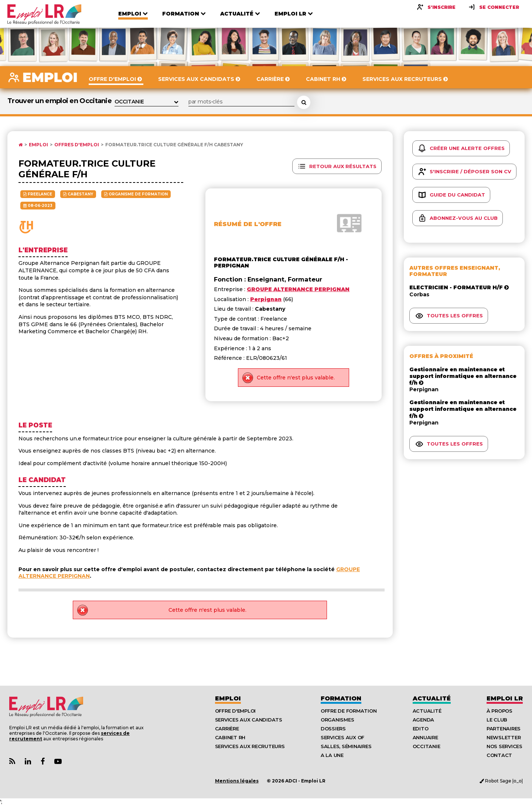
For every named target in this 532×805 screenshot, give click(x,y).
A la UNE (332, 755)
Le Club (497, 720)
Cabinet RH (230, 737)
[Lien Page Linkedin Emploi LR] (28, 762)
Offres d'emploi (77, 145)
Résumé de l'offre (248, 224)
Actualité (432, 698)
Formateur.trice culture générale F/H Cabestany (174, 145)
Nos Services (504, 746)
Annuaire (425, 737)
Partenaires (504, 729)
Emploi (38, 145)
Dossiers (333, 729)
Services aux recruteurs (250, 746)
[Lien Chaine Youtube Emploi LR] (58, 762)
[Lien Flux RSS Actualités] (12, 762)
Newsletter (504, 737)
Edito (421, 729)
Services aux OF (342, 737)
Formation (341, 698)
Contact (499, 755)
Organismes (337, 720)
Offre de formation (349, 711)
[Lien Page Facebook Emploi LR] (43, 762)
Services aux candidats (249, 720)
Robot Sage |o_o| (501, 781)
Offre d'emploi (235, 711)
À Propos (499, 711)
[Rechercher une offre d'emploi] (304, 102)
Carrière (227, 729)
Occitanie (427, 746)
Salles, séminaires (346, 746)
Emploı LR (505, 698)
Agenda (423, 720)
